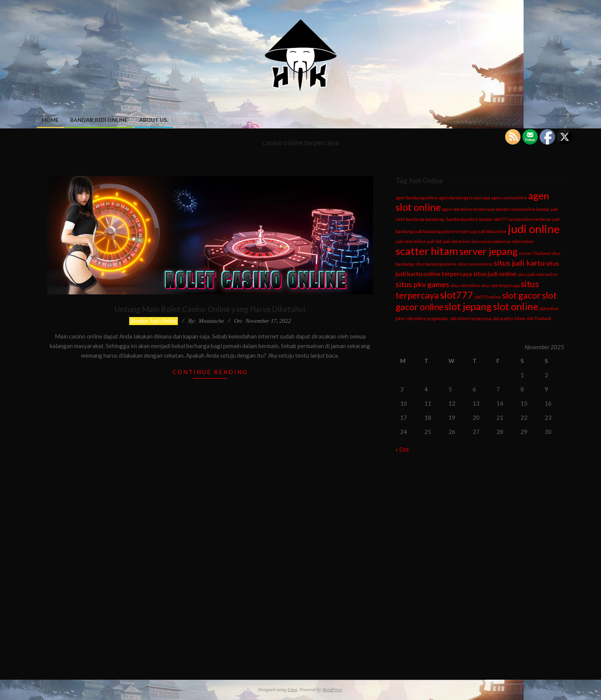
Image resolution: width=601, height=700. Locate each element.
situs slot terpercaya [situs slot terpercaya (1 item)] (500, 285)
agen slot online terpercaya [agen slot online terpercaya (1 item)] (468, 209)
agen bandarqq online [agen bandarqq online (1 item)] (417, 198)
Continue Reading (210, 372)
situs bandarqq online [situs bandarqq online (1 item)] (436, 264)
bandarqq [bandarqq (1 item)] (415, 219)
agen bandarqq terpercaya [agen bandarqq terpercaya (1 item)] (465, 198)
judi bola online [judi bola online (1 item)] (492, 231)
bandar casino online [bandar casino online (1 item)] (515, 209)
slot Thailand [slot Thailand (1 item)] (539, 318)
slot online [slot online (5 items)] (516, 306)
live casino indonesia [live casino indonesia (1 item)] (491, 241)
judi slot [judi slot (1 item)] (434, 241)
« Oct (402, 449)
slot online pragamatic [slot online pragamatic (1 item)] (428, 318)
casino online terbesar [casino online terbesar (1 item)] (530, 219)
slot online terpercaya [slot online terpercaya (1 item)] (470, 318)
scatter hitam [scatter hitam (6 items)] (427, 251)
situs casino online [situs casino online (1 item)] (475, 264)
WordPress (332, 690)
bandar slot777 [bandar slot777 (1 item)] (493, 219)
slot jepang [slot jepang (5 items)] (468, 306)
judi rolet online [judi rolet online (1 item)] (411, 241)
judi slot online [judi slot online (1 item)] (456, 241)
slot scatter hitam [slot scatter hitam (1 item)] (509, 318)
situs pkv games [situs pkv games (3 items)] (422, 284)
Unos (292, 690)
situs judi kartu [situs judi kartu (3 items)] (519, 263)
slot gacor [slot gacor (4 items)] (521, 295)
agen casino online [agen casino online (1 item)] (509, 198)
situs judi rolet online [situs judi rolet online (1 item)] (538, 274)
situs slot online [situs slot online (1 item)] (465, 285)
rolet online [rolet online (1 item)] (523, 241)
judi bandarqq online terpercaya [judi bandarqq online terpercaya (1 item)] (446, 231)
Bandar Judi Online (154, 321)
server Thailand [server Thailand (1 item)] (534, 253)
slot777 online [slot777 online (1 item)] (488, 297)
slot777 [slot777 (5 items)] (457, 295)
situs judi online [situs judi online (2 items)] (495, 274)
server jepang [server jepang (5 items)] (489, 251)
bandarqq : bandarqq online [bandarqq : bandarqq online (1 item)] (452, 219)
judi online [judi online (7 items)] (534, 229)
